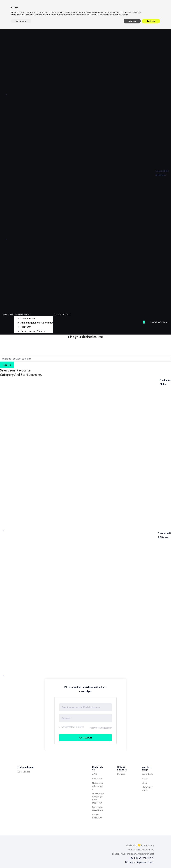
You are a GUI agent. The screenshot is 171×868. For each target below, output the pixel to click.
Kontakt (121, 774)
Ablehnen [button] (132, 860)
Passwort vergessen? (101, 728)
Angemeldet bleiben (72, 727)
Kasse (145, 778)
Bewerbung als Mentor (33, 331)
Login (153, 322)
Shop (144, 783)
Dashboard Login (62, 314)
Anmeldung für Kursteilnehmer (37, 322)
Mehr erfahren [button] (21, 860)
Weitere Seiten (23, 314)
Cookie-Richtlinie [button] (126, 851)
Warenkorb (147, 774)
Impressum (98, 778)
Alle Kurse (8, 314)
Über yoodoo (28, 318)
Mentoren (26, 327)
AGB (95, 774)
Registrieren (162, 322)
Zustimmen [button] (151, 860)
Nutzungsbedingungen (98, 786)
